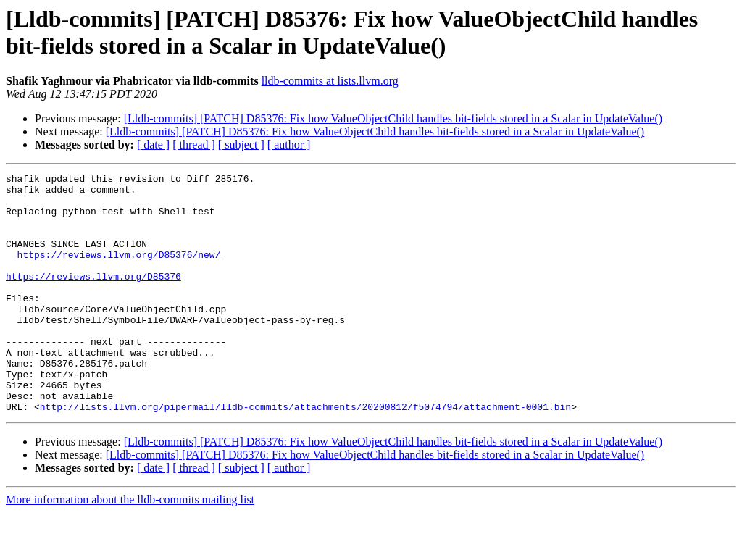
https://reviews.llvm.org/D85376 (93, 298)
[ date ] (153, 145)
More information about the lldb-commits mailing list (130, 547)
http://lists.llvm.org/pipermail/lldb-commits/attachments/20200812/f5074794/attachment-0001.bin (305, 454)
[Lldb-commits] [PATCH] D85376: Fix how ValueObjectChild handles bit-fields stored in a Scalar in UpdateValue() (393, 118)
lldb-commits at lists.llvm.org (330, 81)
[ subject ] (241, 145)
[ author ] (289, 145)
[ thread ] (194, 145)
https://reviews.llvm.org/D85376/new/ (119, 272)
